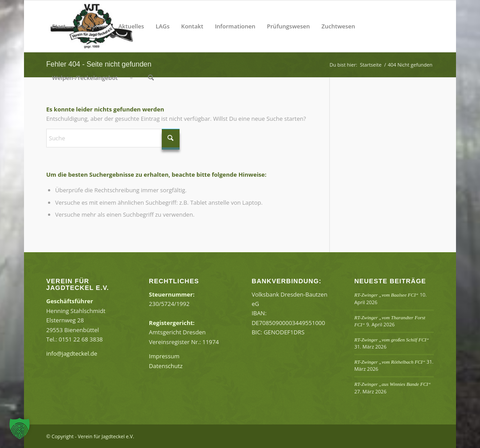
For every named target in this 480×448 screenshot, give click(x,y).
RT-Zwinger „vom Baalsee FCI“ (386, 295)
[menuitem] (59, 26)
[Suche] (151, 78)
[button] (20, 428)
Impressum (164, 356)
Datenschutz (166, 366)
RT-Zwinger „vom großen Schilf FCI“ (392, 340)
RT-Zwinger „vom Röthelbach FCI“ (390, 362)
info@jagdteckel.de (72, 353)
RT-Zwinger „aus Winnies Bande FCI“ (392, 384)
